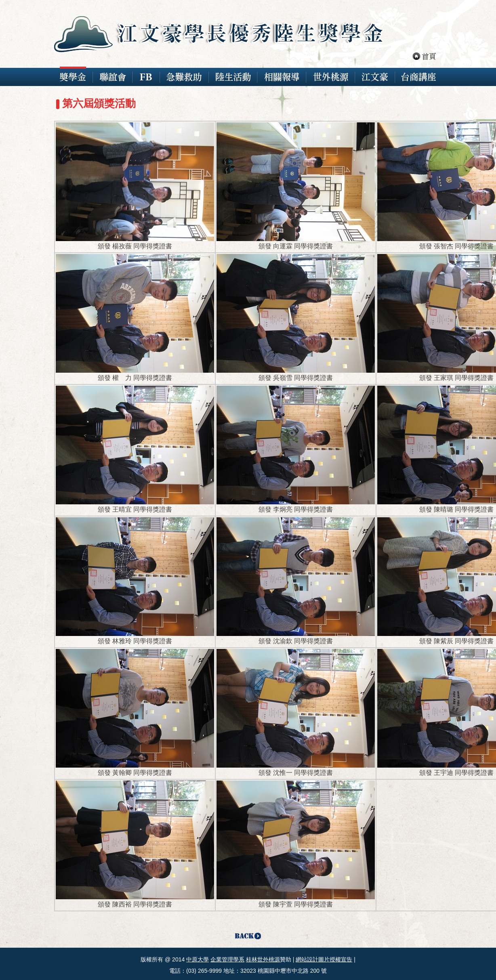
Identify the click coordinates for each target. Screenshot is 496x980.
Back (248, 937)
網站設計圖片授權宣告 (324, 959)
